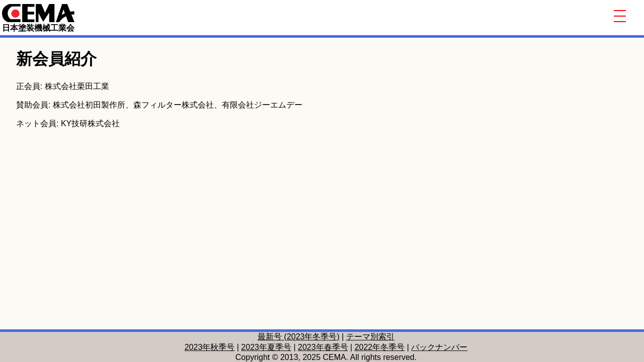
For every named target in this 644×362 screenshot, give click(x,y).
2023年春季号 (323, 347)
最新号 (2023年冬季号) (299, 337)
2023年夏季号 (266, 347)
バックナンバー (439, 347)
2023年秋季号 (210, 347)
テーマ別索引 (370, 337)
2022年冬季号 (380, 347)
